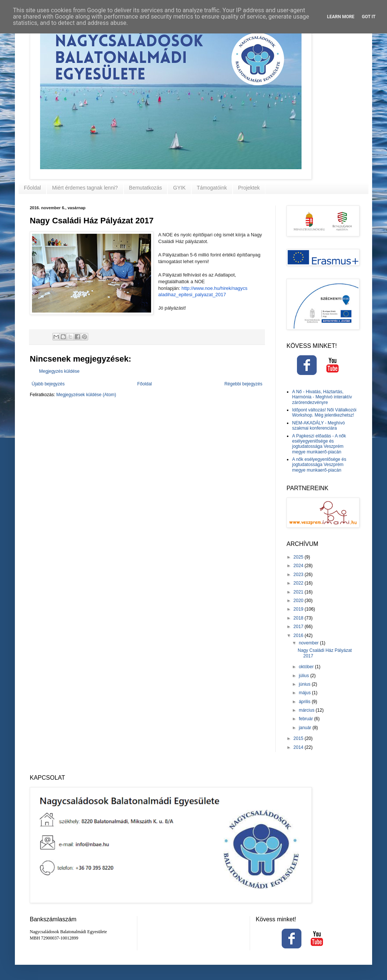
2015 (299, 738)
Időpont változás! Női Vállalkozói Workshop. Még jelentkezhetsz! (324, 413)
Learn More (341, 17)
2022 (299, 583)
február (306, 719)
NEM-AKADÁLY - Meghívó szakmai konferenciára (319, 426)
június (305, 684)
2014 (299, 747)
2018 (299, 618)
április (305, 702)
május (305, 693)
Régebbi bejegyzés (243, 384)
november (309, 643)
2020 (299, 601)
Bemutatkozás (146, 188)
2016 (299, 635)
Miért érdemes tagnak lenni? (85, 188)
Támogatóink (212, 188)
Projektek (249, 188)
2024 (299, 566)
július (305, 676)
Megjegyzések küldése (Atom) (86, 395)
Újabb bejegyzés (48, 384)
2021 (299, 592)
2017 (299, 627)
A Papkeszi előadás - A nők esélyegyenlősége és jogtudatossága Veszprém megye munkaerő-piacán (319, 444)
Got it (369, 17)
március (307, 710)
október (307, 667)
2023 (299, 575)
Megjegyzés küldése (59, 371)
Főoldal (32, 188)
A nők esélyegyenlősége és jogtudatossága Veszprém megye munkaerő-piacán (319, 465)
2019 (299, 609)
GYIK (179, 188)
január (306, 728)
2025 (299, 557)
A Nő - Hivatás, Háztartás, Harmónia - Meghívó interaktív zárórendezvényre (322, 397)
